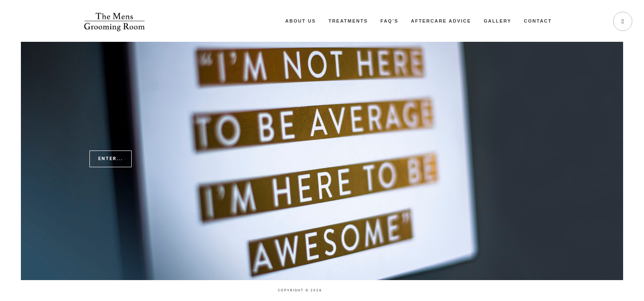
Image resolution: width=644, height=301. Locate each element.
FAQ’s (389, 21)
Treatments (348, 21)
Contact (538, 21)
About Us (301, 21)
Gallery (497, 21)
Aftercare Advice (441, 21)
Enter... (111, 159)
